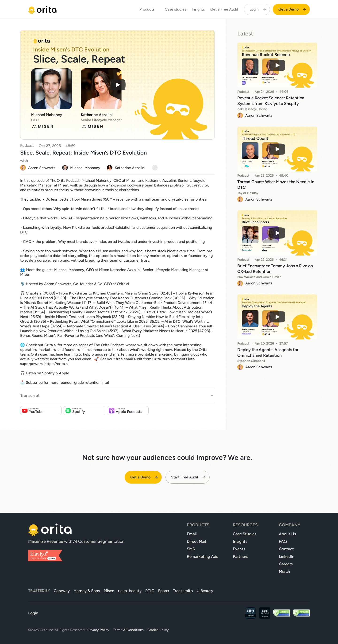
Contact (286, 549)
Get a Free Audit (224, 9)
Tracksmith (183, 591)
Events (239, 549)
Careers (286, 564)
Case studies (175, 9)
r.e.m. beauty (130, 591)
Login (33, 613)
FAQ (283, 541)
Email (192, 534)
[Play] (118, 85)
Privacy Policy (98, 630)
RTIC (150, 591)
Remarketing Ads (202, 556)
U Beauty (205, 591)
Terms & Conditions (128, 630)
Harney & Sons (87, 591)
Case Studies (245, 534)
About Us (287, 534)
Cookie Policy (158, 630)
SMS (191, 549)
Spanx (163, 591)
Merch (284, 571)
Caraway (62, 591)
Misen (109, 591)
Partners (240, 556)
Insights (198, 9)
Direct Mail (196, 541)
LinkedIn (287, 556)
